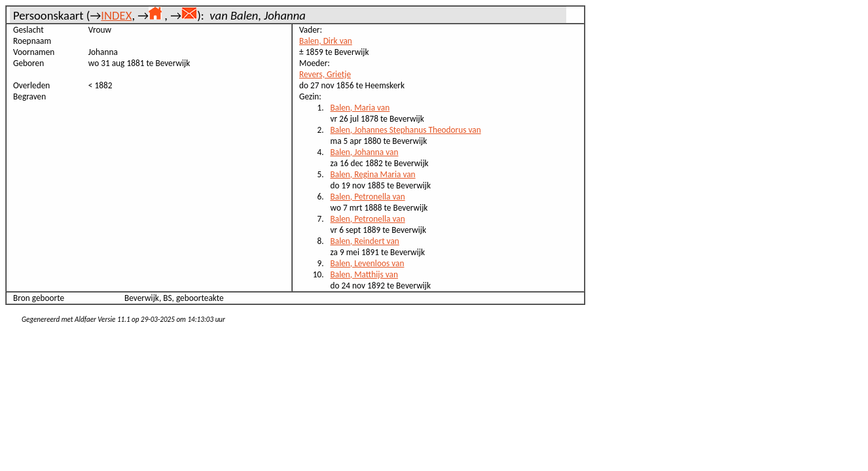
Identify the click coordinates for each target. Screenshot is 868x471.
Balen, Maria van (360, 108)
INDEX (116, 15)
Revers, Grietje (325, 74)
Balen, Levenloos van (368, 263)
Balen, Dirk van (326, 41)
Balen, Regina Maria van (373, 174)
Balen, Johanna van (365, 152)
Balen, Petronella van (368, 197)
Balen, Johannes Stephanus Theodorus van (406, 130)
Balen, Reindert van (365, 241)
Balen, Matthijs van (364, 274)
